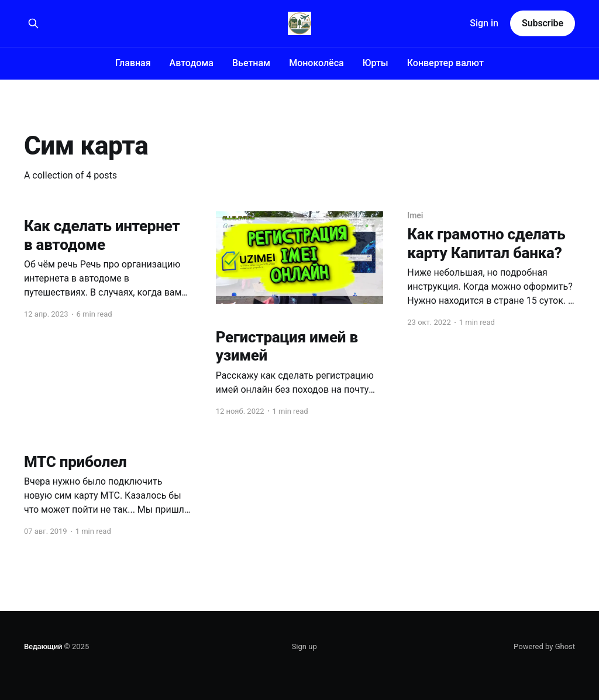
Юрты (376, 63)
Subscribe (543, 23)
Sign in (484, 23)
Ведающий (43, 646)
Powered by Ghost (544, 646)
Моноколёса (316, 63)
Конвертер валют (445, 63)
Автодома (192, 63)
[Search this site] (33, 23)
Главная (133, 63)
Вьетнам (251, 63)
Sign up (304, 646)
